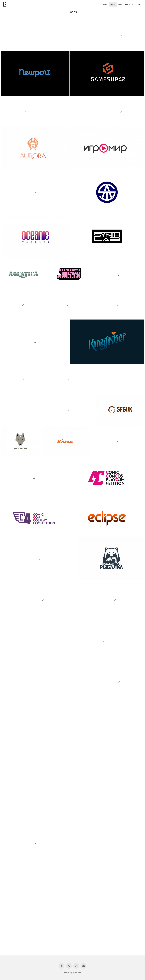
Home (105, 4)
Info (139, 4)
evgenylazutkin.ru (75, 973)
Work (120, 4)
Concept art (130, 4)
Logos (113, 4)
